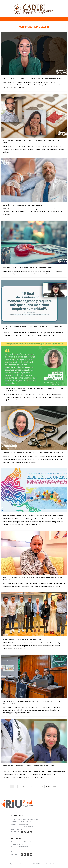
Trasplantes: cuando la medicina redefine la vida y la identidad (27, 267)
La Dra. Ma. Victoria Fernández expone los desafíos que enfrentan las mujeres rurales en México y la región (33, 390)
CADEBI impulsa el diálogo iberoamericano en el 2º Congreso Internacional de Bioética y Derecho (33, 702)
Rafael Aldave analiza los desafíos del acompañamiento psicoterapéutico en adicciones (32, 579)
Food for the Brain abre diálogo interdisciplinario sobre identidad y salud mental (32, 142)
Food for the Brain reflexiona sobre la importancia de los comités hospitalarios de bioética (29, 767)
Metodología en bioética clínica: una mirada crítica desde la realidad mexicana (34, 453)
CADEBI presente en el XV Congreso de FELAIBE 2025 (22, 639)
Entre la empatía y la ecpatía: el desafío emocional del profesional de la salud (33, 78)
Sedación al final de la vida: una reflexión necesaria (24, 205)
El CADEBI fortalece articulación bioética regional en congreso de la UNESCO (33, 515)
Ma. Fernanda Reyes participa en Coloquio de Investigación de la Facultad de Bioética (32, 328)
